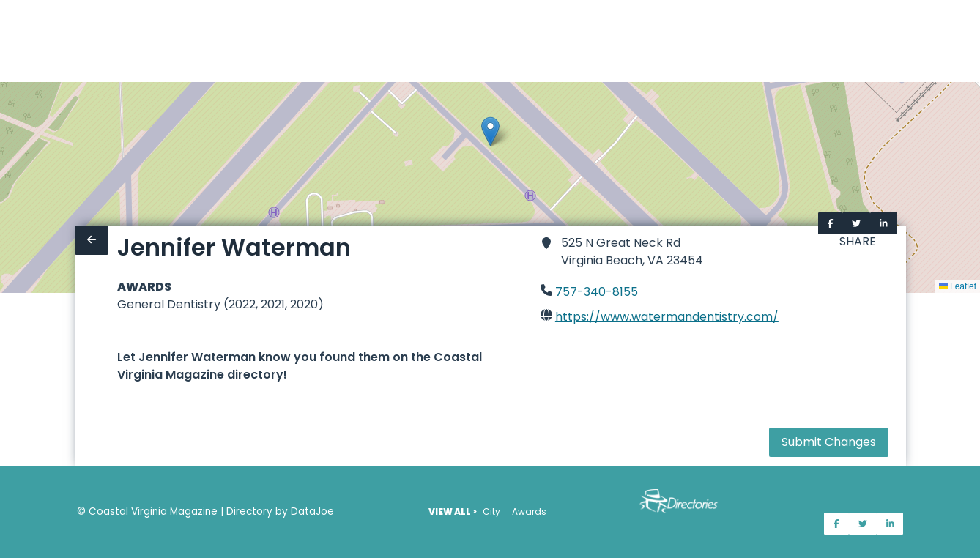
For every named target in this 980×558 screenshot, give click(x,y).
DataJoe (312, 511)
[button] (490, 131)
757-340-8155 (597, 292)
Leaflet (958, 286)
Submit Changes (829, 442)
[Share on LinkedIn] (884, 223)
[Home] (9, 41)
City (491, 511)
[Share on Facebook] (831, 223)
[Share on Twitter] (856, 223)
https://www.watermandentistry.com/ (667, 317)
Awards (529, 511)
